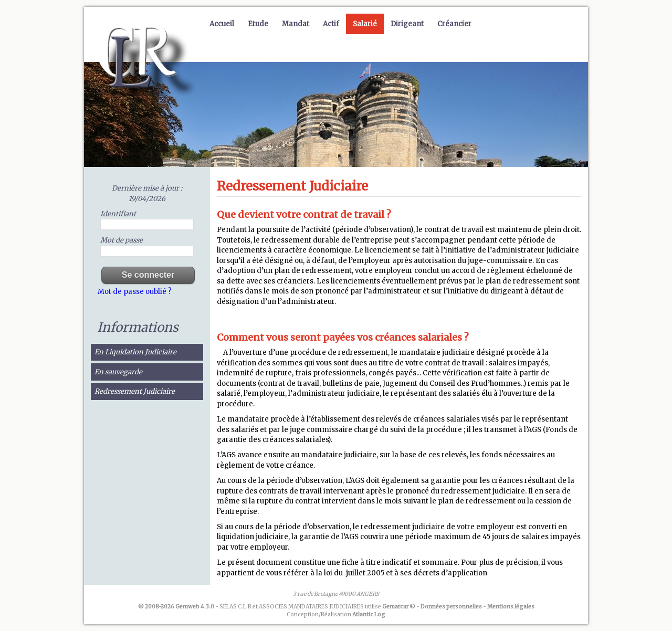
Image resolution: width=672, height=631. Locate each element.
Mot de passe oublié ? (135, 292)
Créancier (454, 24)
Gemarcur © (399, 607)
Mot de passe (122, 240)
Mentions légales (511, 607)
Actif (331, 24)
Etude (258, 24)
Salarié (365, 24)
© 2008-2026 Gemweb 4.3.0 (176, 607)
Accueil (222, 24)
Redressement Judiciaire (135, 391)
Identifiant (118, 214)
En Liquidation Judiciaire (135, 352)
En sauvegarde (118, 372)
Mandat (296, 24)
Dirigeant (407, 24)
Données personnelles (451, 607)
